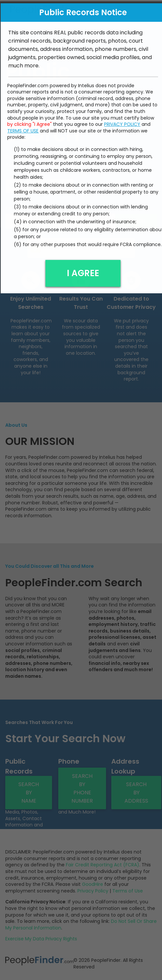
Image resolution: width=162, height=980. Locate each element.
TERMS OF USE (23, 129)
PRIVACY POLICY (122, 122)
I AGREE (83, 271)
